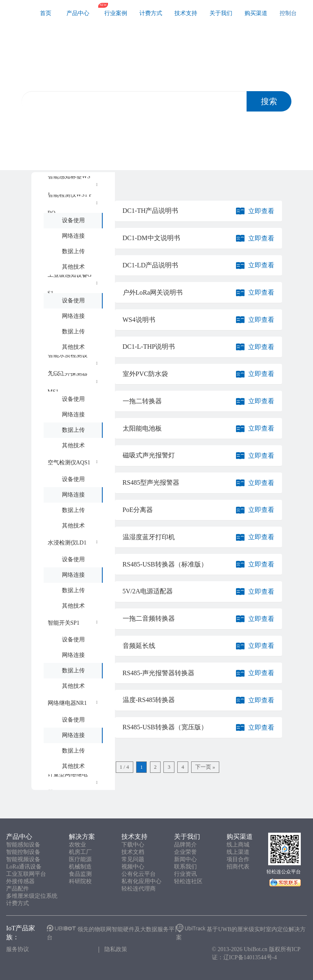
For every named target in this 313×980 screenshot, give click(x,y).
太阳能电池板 (142, 428)
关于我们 (221, 13)
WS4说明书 (139, 320)
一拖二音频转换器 (149, 618)
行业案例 (116, 13)
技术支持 (186, 13)
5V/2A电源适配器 (148, 591)
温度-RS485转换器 (149, 700)
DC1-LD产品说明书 (151, 265)
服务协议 (18, 949)
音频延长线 (139, 646)
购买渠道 (256, 13)
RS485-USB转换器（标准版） (165, 564)
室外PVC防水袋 (145, 374)
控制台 (288, 13)
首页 (46, 13)
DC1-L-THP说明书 (149, 347)
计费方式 (151, 13)
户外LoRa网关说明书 (153, 292)
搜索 (269, 101)
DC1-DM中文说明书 (151, 238)
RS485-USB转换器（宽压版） (165, 727)
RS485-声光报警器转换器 (159, 673)
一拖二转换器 (142, 401)
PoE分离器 (138, 510)
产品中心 (78, 13)
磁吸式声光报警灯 (149, 455)
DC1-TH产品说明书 (151, 211)
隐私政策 (116, 949)
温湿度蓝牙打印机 (149, 537)
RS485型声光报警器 (151, 482)
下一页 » (205, 767)
